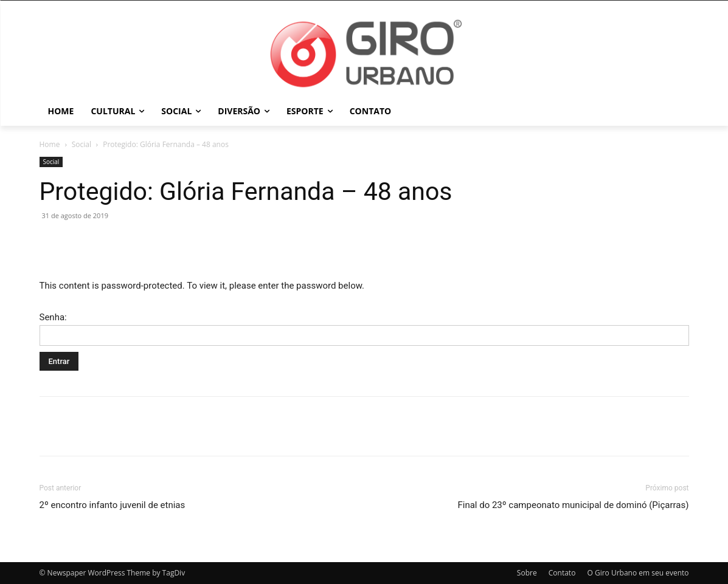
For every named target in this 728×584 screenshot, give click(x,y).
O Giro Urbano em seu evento (638, 573)
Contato (562, 573)
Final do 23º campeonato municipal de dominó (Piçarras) (573, 505)
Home (50, 144)
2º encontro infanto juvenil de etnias (113, 505)
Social (81, 144)
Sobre (527, 573)
